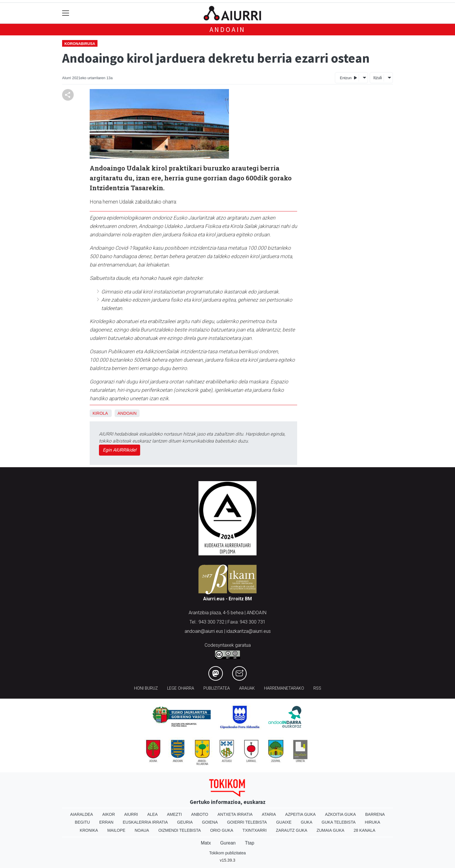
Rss (317, 688)
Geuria (185, 822)
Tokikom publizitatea (228, 853)
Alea (152, 814)
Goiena (210, 822)
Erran (106, 822)
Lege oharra (181, 688)
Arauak (247, 688)
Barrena (375, 814)
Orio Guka (222, 830)
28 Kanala (365, 830)
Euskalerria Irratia (145, 822)
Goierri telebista (247, 822)
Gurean (228, 843)
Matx (206, 843)
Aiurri (131, 814)
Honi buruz (146, 688)
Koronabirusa (80, 44)
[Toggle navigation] (66, 13)
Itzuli (378, 78)
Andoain (228, 29)
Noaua (142, 830)
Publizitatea (217, 688)
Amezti (174, 814)
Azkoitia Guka (341, 814)
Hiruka (372, 822)
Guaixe (284, 822)
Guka (307, 822)
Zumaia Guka (331, 830)
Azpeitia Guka (300, 814)
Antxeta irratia (235, 814)
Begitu (82, 822)
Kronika (89, 830)
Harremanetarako (284, 688)
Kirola (100, 413)
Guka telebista (338, 822)
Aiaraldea (82, 814)
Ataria (269, 814)
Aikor (109, 814)
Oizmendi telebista (180, 830)
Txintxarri (255, 830)
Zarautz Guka (292, 830)
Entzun (348, 78)
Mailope (116, 830)
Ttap (250, 843)
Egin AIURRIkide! (120, 450)
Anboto (200, 814)
